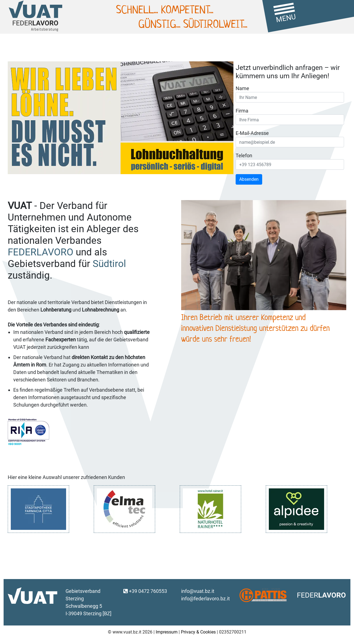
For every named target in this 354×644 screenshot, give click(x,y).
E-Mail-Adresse (252, 133)
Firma (242, 111)
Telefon (244, 155)
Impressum (167, 632)
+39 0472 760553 (145, 591)
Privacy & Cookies (198, 632)
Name (242, 88)
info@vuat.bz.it (198, 591)
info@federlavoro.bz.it (205, 599)
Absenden (249, 179)
